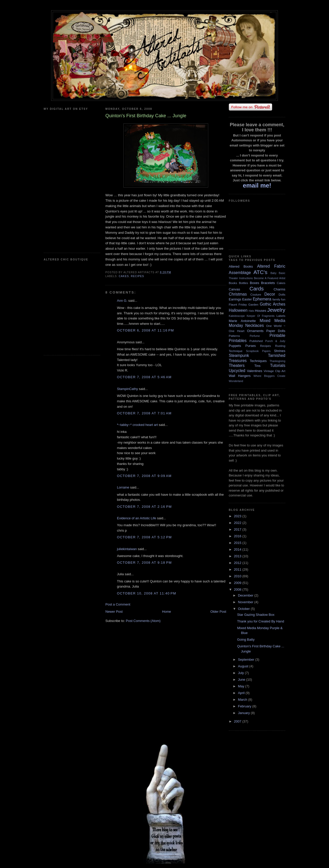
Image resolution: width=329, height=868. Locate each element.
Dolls (282, 294)
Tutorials (278, 365)
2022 (238, 523)
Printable (277, 335)
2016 (238, 536)
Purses (250, 346)
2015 (238, 543)
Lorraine (123, 487)
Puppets (235, 346)
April (242, 693)
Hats (251, 311)
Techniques (258, 361)
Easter (247, 299)
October (244, 609)
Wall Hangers (240, 376)
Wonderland (236, 381)
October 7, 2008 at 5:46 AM (144, 377)
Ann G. (122, 301)
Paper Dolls (276, 331)
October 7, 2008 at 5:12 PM (144, 537)
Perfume (255, 336)
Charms (279, 289)
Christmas (238, 294)
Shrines (280, 351)
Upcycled (237, 371)
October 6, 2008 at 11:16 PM (145, 330)
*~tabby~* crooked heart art (137, 425)
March (243, 700)
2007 (238, 721)
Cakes (124, 276)
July (241, 673)
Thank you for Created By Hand (261, 621)
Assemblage (240, 273)
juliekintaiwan (127, 549)
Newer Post (114, 612)
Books (233, 283)
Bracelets (268, 283)
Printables (238, 341)
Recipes (138, 276)
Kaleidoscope (237, 316)
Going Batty (246, 640)
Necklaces (254, 325)
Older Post (218, 612)
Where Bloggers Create (269, 376)
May (242, 686)
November (246, 602)
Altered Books (241, 266)
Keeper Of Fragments (261, 316)
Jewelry (276, 310)
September (247, 660)
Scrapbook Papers (258, 351)
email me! (257, 185)
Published (256, 341)
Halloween (238, 310)
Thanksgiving (277, 361)
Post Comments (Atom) (143, 621)
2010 (238, 576)
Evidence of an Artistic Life (136, 518)
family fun (279, 299)
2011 (238, 569)
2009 (238, 583)
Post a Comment (118, 604)
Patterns (234, 336)
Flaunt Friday (238, 304)
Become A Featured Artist (270, 278)
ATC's (260, 272)
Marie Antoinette (242, 321)
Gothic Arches (273, 304)
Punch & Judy (275, 341)
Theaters (237, 365)
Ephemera (262, 299)
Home (167, 612)
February (245, 706)
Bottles (243, 283)
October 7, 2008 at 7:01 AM (144, 413)
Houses (261, 311)
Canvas (234, 289)
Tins (257, 366)
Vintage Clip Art (275, 371)
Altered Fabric (271, 266)
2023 (238, 516)
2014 (238, 549)
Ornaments (255, 331)
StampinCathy (127, 389)
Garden (253, 304)
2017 (238, 529)
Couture (256, 294)
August (244, 666)
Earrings (235, 299)
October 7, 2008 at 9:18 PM (144, 563)
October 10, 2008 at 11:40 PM (147, 593)
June (242, 680)
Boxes (254, 283)
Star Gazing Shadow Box (256, 615)
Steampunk (239, 355)
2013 (238, 556)
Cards (256, 289)
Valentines (254, 371)
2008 (238, 589)
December (246, 595)
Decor (270, 294)
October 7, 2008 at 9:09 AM (144, 476)
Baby (273, 273)
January (244, 713)
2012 (238, 563)
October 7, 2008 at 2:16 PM (144, 507)
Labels (281, 316)
